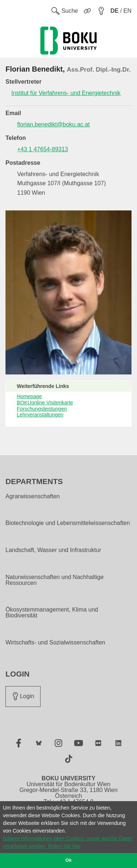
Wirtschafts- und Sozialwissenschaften (55, 643)
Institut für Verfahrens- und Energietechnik (66, 93)
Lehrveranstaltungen (40, 415)
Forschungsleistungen (42, 409)
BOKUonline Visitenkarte (45, 403)
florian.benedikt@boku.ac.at (54, 124)
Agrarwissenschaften (33, 496)
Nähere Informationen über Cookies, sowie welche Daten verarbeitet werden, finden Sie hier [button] (68, 842)
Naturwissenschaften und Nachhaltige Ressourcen (55, 580)
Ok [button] (68, 860)
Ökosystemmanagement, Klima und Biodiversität (52, 613)
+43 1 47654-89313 (43, 149)
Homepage (29, 396)
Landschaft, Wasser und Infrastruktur (53, 550)
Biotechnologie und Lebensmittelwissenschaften (68, 523)
